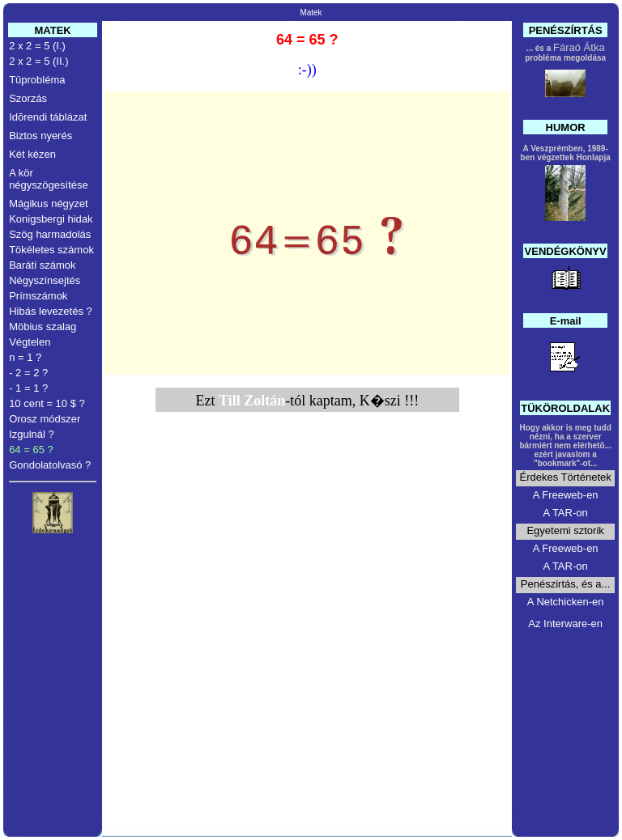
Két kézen (32, 154)
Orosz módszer (45, 419)
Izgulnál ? (32, 434)
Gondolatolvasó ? (50, 465)
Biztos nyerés (40, 136)
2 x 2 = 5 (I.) (37, 46)
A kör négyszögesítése (49, 179)
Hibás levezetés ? (51, 311)
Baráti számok (42, 265)
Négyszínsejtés (45, 280)
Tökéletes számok (51, 250)
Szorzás (28, 98)
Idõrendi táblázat (48, 117)
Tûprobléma (37, 80)
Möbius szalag (43, 327)
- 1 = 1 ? (28, 388)
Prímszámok (38, 296)
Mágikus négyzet (49, 204)
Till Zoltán (252, 401)
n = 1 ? (25, 357)
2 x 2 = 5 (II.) (38, 61)
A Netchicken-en (566, 602)
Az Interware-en (565, 624)
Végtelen (30, 342)
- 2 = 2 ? (28, 373)
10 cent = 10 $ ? (47, 403)
